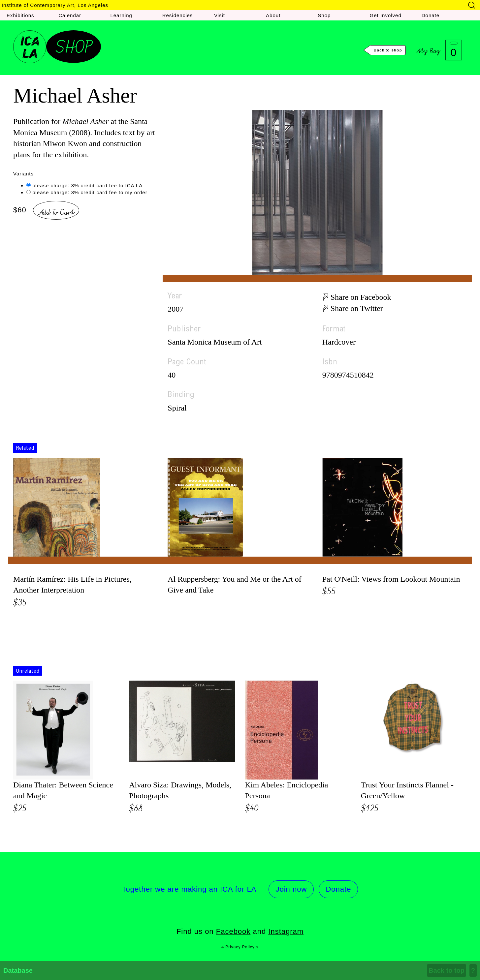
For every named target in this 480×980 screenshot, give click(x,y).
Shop (324, 15)
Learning (121, 15)
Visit (220, 15)
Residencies (178, 15)
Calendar (70, 15)
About (273, 15)
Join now (291, 889)
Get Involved (386, 15)
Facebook (233, 931)
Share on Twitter (357, 308)
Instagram (286, 931)
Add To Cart (56, 211)
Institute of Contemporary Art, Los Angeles (55, 5)
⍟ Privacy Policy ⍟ (240, 947)
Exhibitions (20, 15)
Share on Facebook (361, 297)
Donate (431, 15)
